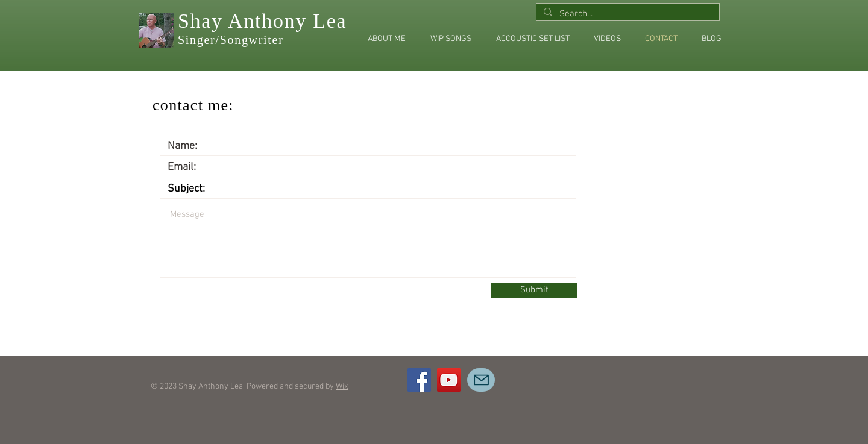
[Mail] (481, 380)
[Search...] (627, 14)
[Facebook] (419, 380)
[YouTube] (449, 380)
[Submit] (534, 290)
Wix (342, 386)
